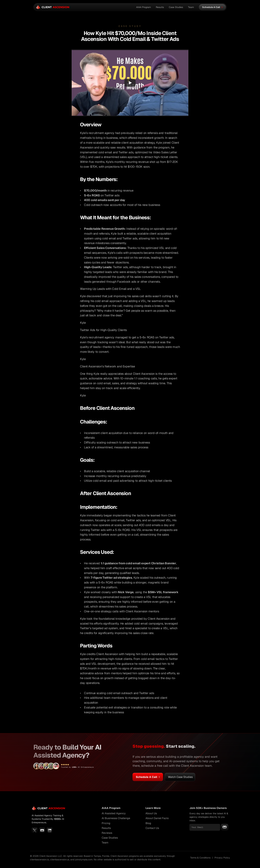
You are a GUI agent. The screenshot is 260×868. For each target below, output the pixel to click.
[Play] (130, 83)
